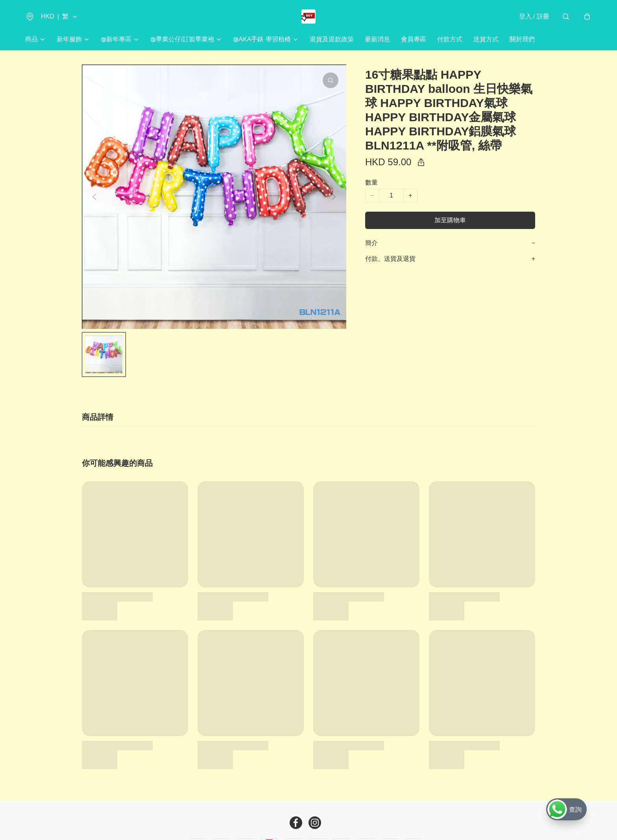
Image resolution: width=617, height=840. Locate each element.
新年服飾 (69, 39)
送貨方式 (486, 39)
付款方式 (450, 39)
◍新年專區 (116, 39)
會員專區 (414, 39)
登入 (534, 16)
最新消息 (377, 39)
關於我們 (522, 39)
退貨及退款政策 (332, 39)
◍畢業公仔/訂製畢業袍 (182, 39)
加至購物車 (450, 220)
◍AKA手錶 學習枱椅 (262, 39)
